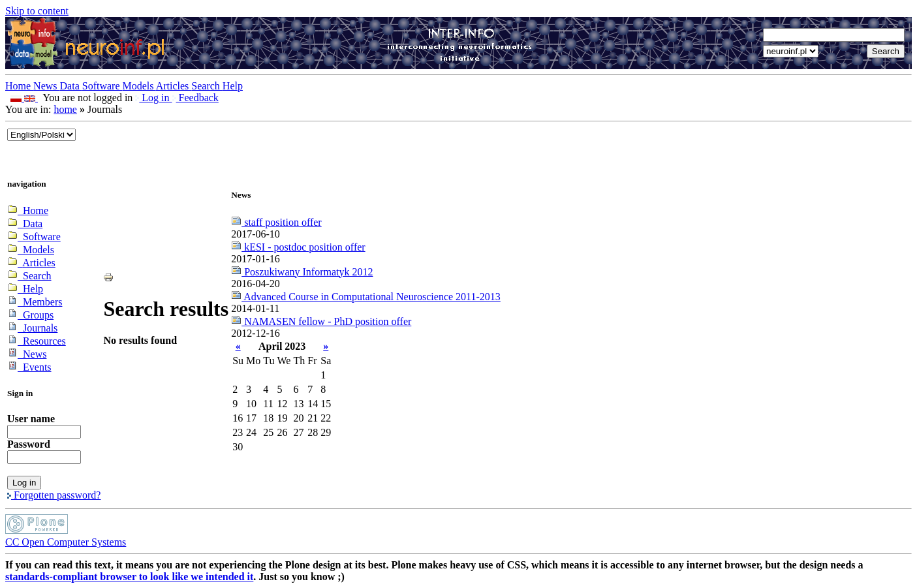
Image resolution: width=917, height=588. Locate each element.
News (46, 86)
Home (19, 86)
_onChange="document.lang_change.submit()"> (41, 135)
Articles (174, 86)
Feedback (195, 98)
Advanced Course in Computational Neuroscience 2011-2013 (366, 297)
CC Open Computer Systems (66, 542)
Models (139, 86)
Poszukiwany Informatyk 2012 (302, 272)
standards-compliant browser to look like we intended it (129, 577)
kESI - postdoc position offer (298, 247)
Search (207, 86)
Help (233, 86)
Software (102, 86)
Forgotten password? (54, 495)
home (65, 109)
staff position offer (276, 222)
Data (71, 86)
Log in (153, 98)
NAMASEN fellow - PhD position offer (321, 321)
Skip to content (37, 11)
